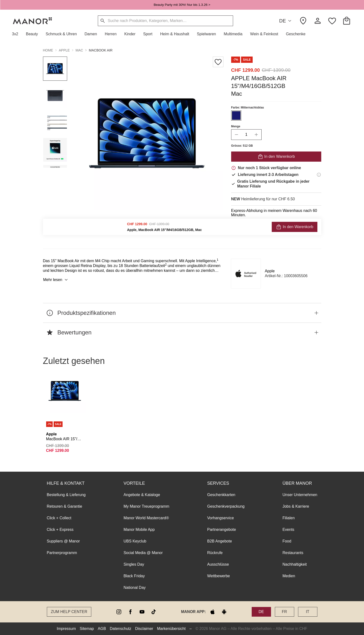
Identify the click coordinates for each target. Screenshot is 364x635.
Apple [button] (64, 50)
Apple (270, 271)
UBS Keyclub (135, 541)
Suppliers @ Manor (63, 541)
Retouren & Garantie (65, 506)
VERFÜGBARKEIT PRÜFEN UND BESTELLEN (276, 228)
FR (284, 612)
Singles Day (134, 564)
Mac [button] (79, 50)
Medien (289, 576)
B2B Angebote (220, 541)
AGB (102, 629)
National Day (135, 588)
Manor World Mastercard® (146, 518)
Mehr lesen (56, 280)
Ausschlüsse (218, 564)
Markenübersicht (171, 629)
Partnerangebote (222, 530)
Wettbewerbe (219, 576)
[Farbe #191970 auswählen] (236, 115)
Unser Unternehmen (300, 495)
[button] (17, 34)
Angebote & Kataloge (142, 495)
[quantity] (246, 135)
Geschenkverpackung (226, 506)
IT (307, 612)
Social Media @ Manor (143, 553)
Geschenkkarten (221, 495)
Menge (236, 126)
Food (287, 541)
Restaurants (293, 553)
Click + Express (60, 530)
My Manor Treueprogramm (146, 506)
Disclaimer (144, 629)
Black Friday (134, 576)
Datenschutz (121, 629)
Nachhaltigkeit (295, 564)
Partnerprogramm (62, 553)
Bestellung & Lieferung (66, 495)
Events (288, 530)
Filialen (289, 518)
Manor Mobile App (139, 530)
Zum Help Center (69, 612)
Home (48, 50)
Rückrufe (215, 553)
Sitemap (87, 629)
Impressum (66, 629)
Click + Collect (59, 518)
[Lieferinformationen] (319, 175)
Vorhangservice (221, 518)
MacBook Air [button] (101, 50)
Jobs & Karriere (296, 506)
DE (286, 21)
